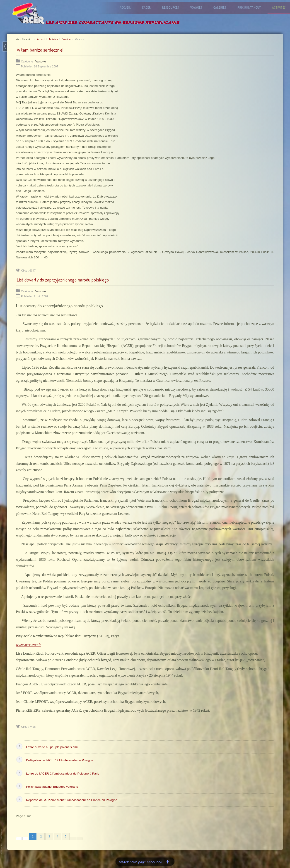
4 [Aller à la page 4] (58, 836)
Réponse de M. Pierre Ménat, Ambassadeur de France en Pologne (72, 800)
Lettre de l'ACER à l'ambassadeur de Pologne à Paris (63, 774)
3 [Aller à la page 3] (49, 836)
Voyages (199, 7)
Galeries (223, 7)
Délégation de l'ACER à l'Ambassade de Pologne (60, 760)
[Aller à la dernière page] (80, 839)
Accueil (128, 7)
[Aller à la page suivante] (73, 839)
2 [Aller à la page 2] (41, 836)
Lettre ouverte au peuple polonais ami (52, 747)
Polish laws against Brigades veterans (52, 787)
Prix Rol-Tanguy (252, 7)
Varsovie (41, 62)
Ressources (174, 7)
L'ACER (150, 7)
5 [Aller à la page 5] (66, 836)
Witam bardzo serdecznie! (40, 50)
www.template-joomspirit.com (2, 842)
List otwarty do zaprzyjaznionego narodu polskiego (63, 280)
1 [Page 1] (33, 836)
